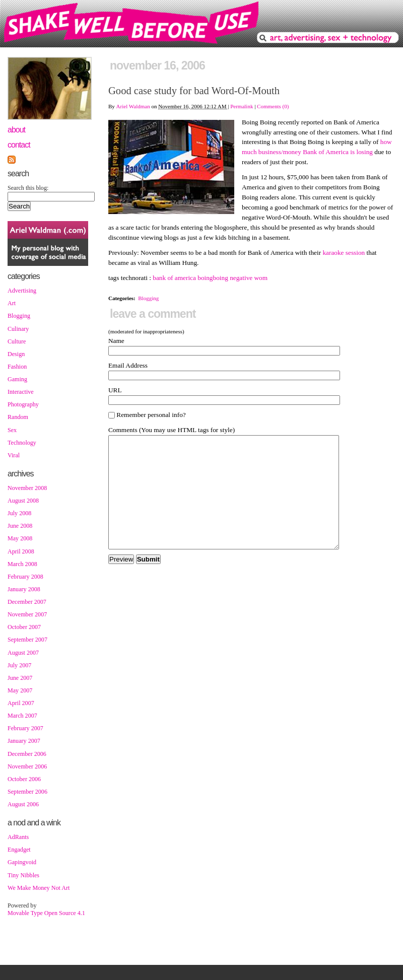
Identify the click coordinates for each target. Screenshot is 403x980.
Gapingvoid (22, 862)
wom (261, 278)
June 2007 (20, 678)
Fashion (17, 367)
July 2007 (19, 665)
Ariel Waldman (133, 106)
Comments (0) (273, 106)
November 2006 (27, 766)
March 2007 (22, 716)
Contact (19, 145)
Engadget (19, 850)
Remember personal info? (147, 415)
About (16, 130)
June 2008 (20, 526)
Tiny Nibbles (23, 875)
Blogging (19, 316)
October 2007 (24, 627)
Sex (12, 430)
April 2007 (21, 703)
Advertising (22, 291)
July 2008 (19, 513)
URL (115, 390)
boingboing (213, 278)
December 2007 (27, 602)
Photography (23, 404)
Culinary (18, 329)
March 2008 (22, 564)
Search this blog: (28, 188)
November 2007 (27, 614)
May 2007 (20, 690)
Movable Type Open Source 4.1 (46, 913)
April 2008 (21, 551)
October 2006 (24, 779)
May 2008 (20, 538)
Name (116, 341)
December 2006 (27, 754)
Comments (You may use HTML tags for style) (172, 430)
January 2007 (24, 741)
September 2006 (27, 792)
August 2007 (23, 653)
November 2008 (27, 488)
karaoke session (344, 253)
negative (241, 278)
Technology (22, 443)
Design (16, 354)
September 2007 (27, 640)
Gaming (17, 379)
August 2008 (23, 501)
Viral (14, 455)
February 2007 (25, 728)
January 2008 (24, 589)
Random (18, 417)
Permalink (242, 106)
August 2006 (23, 804)
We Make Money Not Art (39, 888)
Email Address (128, 365)
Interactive (21, 392)
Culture (17, 341)
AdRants (18, 837)
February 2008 (25, 577)
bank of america (174, 278)
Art (12, 303)
